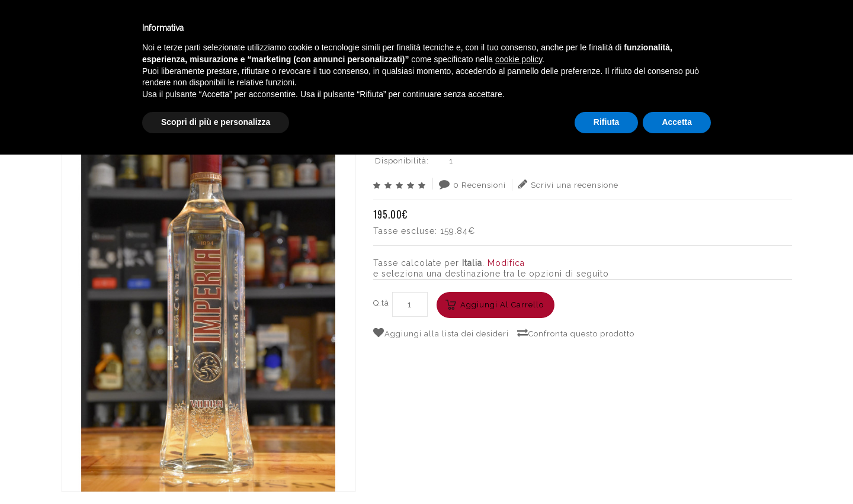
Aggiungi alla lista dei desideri (441, 333)
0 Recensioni (472, 184)
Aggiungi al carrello (502, 305)
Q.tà (381, 303)
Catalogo (291, 29)
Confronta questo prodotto (576, 333)
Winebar (221, 29)
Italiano (728, 25)
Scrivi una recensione (568, 184)
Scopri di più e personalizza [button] (216, 471)
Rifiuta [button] (607, 471)
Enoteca (153, 29)
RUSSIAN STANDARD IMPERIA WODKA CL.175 (694, 74)
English (729, 40)
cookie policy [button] (519, 409)
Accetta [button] (677, 471)
